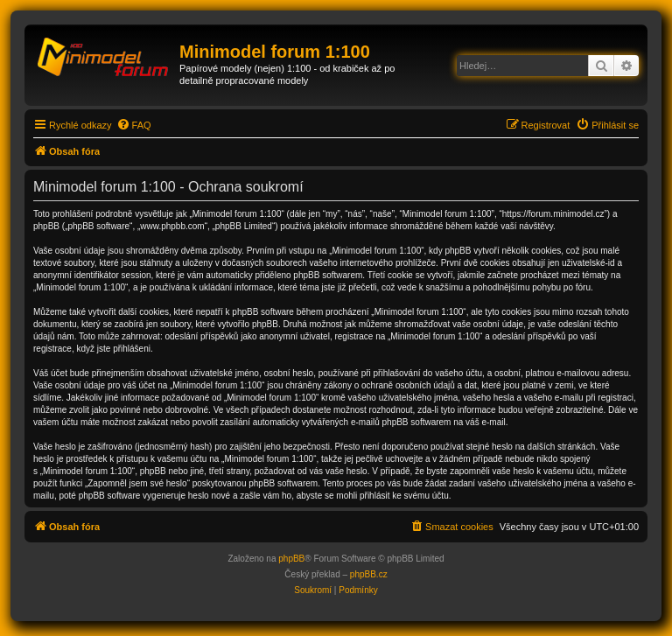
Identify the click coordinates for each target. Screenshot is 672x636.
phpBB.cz (369, 574)
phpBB (291, 559)
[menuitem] (134, 125)
